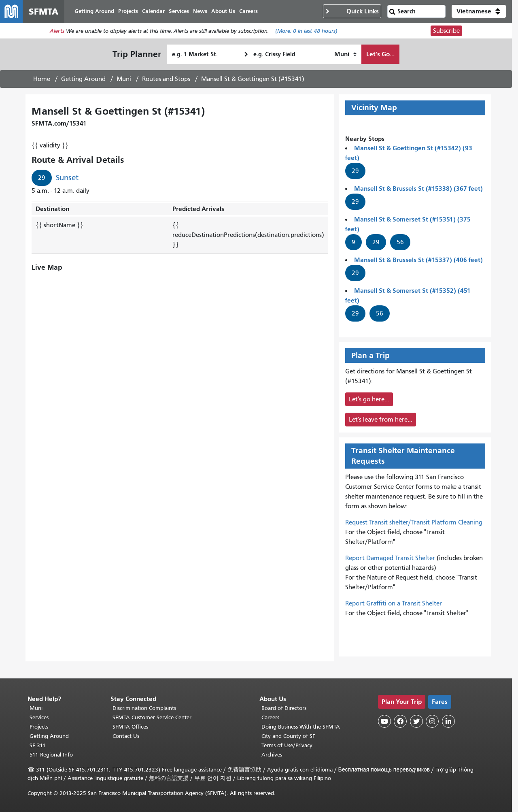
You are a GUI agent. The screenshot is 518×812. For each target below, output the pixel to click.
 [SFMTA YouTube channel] (384, 721)
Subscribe (446, 31)
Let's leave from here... (381, 420)
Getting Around (83, 79)
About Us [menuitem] (223, 11)
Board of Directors (284, 708)
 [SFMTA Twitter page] (416, 721)
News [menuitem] (200, 11)
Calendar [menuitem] (153, 11)
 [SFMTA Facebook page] (400, 721)
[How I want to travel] (345, 54)
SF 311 (38, 745)
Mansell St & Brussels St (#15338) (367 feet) (418, 189)
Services (39, 717)
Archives (272, 755)
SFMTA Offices (130, 727)
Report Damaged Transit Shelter (390, 558)
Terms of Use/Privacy (287, 745)
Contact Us (126, 736)
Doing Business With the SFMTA (301, 727)
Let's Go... (380, 54)
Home (42, 79)
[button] (479, 11)
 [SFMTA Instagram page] (432, 721)
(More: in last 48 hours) (306, 31)
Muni (124, 79)
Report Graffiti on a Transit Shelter (394, 603)
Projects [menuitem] (128, 11)
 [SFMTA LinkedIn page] (448, 721)
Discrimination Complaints (144, 708)
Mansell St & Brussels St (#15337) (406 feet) (418, 260)
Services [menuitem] (179, 11)
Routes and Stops (166, 79)
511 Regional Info (51, 755)
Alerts (57, 31)
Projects (39, 727)
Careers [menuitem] (248, 11)
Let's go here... (369, 399)
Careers (270, 717)
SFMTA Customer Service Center (152, 717)
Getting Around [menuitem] (94, 11)
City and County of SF (288, 736)
